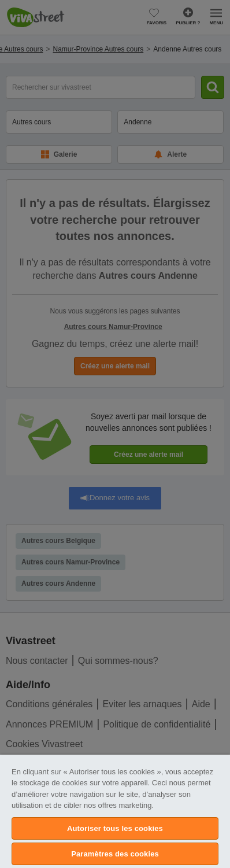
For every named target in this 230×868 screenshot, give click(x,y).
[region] (115, 811)
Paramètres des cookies (115, 854)
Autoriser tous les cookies (115, 828)
